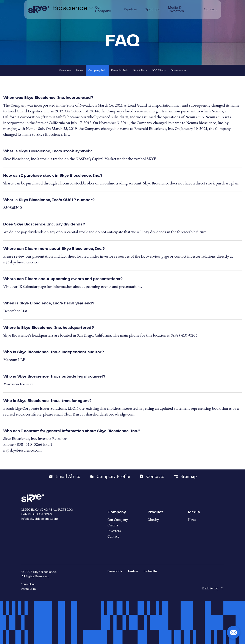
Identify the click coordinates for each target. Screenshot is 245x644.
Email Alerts (64, 476)
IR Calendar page (32, 287)
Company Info (97, 70)
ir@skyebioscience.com (22, 262)
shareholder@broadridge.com (110, 414)
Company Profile (110, 476)
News (80, 70)
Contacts (152, 476)
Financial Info (120, 70)
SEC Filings (159, 70)
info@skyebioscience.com (40, 519)
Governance (178, 70)
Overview (65, 70)
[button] (233, 632)
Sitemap (185, 476)
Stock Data (140, 70)
